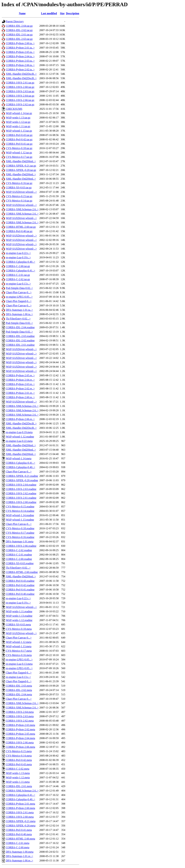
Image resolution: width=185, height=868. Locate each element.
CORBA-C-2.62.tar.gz (18, 279)
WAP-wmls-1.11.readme (19, 611)
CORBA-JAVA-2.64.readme (21, 485)
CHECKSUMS (14, 109)
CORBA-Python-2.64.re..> (20, 380)
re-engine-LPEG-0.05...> (19, 297)
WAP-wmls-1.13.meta (18, 773)
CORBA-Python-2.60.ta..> (20, 43)
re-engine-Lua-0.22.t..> (18, 253)
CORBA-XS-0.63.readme (20, 563)
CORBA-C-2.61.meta (18, 843)
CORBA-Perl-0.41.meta (19, 830)
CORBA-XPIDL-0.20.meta (21, 826)
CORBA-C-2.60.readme (19, 559)
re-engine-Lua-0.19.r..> (18, 603)
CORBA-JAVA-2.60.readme (21, 502)
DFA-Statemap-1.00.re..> (19, 861)
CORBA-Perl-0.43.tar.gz (19, 135)
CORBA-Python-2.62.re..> (20, 389)
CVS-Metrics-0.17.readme (20, 533)
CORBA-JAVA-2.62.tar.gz (20, 104)
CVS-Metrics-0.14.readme (20, 511)
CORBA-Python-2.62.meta (20, 729)
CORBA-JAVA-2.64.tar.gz (20, 96)
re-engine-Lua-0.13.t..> (18, 284)
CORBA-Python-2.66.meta (20, 747)
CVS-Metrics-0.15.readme (20, 507)
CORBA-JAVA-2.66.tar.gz (20, 100)
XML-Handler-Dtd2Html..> (21, 161)
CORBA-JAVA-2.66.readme (21, 546)
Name (22, 13)
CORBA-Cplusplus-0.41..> (21, 271)
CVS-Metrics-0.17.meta (19, 651)
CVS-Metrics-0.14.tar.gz (19, 201)
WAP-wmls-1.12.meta (18, 777)
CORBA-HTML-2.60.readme (22, 572)
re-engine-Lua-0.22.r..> (18, 598)
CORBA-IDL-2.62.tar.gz (19, 30)
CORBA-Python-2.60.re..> (20, 397)
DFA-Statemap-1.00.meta (20, 852)
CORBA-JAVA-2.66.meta (20, 743)
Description (73, 13)
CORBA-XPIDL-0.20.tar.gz (21, 170)
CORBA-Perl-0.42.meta (19, 760)
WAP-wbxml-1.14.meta (19, 458)
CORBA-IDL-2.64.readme (20, 327)
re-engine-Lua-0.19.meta (19, 432)
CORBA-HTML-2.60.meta (20, 839)
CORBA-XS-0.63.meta (18, 625)
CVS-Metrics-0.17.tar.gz (19, 157)
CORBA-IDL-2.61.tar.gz (19, 35)
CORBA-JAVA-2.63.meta (20, 716)
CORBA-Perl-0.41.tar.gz (19, 144)
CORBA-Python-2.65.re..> (20, 375)
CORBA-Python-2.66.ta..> (20, 65)
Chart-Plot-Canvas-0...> (19, 292)
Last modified (49, 13)
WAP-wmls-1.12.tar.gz (18, 122)
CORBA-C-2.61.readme (19, 555)
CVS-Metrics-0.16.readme (20, 537)
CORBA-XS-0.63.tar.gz (19, 188)
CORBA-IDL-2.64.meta (19, 694)
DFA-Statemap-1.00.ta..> (19, 314)
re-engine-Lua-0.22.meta (19, 441)
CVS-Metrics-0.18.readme (20, 528)
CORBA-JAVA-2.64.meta (20, 712)
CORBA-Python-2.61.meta (20, 804)
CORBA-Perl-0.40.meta (19, 834)
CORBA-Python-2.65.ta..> (20, 52)
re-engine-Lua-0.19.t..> (18, 257)
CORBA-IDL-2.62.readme (20, 340)
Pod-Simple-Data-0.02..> (19, 288)
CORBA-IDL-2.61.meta (19, 786)
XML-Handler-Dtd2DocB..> (21, 74)
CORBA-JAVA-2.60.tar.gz (20, 87)
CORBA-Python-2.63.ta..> (20, 61)
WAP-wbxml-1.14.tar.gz (19, 113)
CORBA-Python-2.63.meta (20, 725)
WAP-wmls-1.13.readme (19, 616)
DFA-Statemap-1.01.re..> (19, 856)
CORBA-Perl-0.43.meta (19, 764)
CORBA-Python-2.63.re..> (20, 384)
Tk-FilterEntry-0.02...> (18, 319)
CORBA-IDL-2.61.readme (20, 345)
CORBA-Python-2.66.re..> (20, 419)
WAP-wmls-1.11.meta (18, 782)
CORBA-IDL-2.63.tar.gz (19, 39)
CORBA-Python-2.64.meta (20, 738)
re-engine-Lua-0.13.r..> (18, 677)
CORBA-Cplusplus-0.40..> (21, 262)
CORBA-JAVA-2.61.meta (20, 812)
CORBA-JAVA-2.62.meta (20, 721)
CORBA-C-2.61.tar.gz (18, 275)
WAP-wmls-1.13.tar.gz (18, 118)
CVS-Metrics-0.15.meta (19, 751)
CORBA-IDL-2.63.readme (20, 336)
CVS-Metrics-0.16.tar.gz (19, 183)
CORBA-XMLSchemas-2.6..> (22, 209)
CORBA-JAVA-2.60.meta (20, 817)
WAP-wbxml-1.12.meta (19, 642)
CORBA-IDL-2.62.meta (19, 690)
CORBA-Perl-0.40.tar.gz (19, 231)
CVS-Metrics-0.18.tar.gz (19, 148)
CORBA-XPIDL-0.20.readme (22, 480)
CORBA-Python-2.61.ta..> (20, 48)
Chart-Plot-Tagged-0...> (19, 301)
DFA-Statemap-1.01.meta (20, 541)
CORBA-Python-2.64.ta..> (20, 56)
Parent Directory (15, 21)
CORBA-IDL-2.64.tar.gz (19, 26)
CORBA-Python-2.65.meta (20, 734)
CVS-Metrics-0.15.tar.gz (19, 196)
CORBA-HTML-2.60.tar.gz (21, 227)
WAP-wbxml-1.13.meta (19, 646)
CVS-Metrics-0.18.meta (19, 629)
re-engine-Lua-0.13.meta (19, 664)
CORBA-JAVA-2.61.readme (21, 498)
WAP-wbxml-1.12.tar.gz (19, 153)
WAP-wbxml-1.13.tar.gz (19, 131)
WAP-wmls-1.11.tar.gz (18, 126)
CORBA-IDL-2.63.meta (19, 686)
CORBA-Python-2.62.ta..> (20, 70)
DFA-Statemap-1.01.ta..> (19, 310)
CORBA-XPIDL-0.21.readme (22, 476)
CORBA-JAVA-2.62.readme (21, 493)
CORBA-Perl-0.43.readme (20, 581)
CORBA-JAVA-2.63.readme (21, 489)
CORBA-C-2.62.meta (18, 769)
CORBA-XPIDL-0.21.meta (21, 821)
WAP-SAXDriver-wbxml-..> (21, 192)
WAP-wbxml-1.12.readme (20, 437)
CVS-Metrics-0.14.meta (19, 756)
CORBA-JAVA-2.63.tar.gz (20, 91)
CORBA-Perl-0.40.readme (20, 594)
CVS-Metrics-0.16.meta (19, 655)
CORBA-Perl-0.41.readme (20, 590)
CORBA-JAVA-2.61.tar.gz (20, 83)
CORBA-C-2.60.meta (18, 847)
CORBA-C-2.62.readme (19, 550)
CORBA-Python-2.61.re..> (20, 393)
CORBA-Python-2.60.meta (20, 808)
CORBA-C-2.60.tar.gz (18, 266)
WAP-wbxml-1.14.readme (20, 515)
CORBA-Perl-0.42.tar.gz (19, 139)
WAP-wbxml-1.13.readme (20, 520)
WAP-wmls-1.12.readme (19, 620)
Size (62, 13)
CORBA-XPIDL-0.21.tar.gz (21, 166)
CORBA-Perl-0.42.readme (20, 585)
